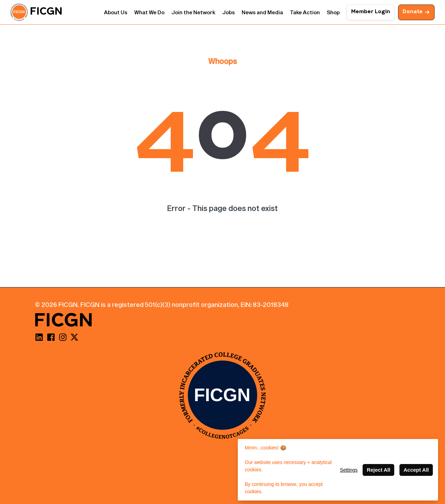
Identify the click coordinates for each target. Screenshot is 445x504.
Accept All (416, 470)
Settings (349, 470)
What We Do (149, 12)
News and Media (262, 12)
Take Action (305, 12)
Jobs (228, 12)
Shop (333, 12)
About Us (116, 12)
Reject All (379, 470)
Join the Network (193, 12)
